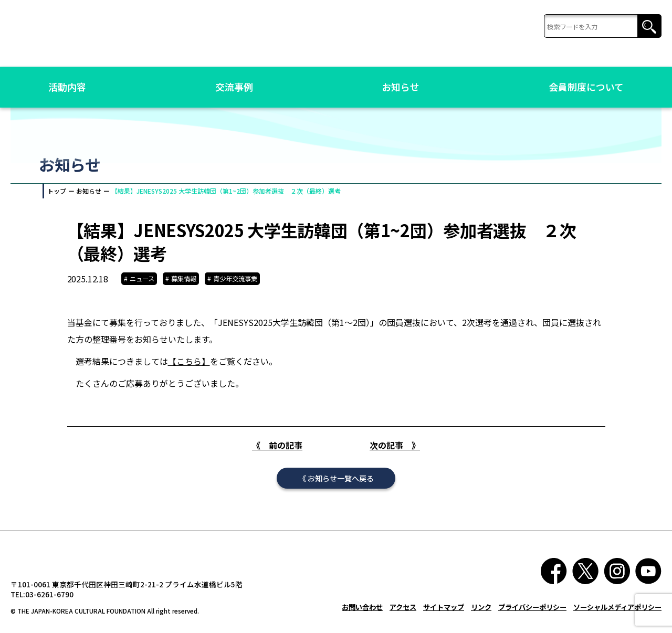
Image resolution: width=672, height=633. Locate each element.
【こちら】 (189, 364)
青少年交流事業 (235, 279)
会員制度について (586, 87)
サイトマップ (444, 617)
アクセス (403, 617)
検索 (649, 27)
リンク (481, 617)
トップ (57, 191)
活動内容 (67, 87)
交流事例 (234, 87)
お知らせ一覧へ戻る (341, 488)
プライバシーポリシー (532, 617)
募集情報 (184, 279)
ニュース (142, 279)
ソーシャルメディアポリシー (617, 617)
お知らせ (401, 87)
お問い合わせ (362, 617)
